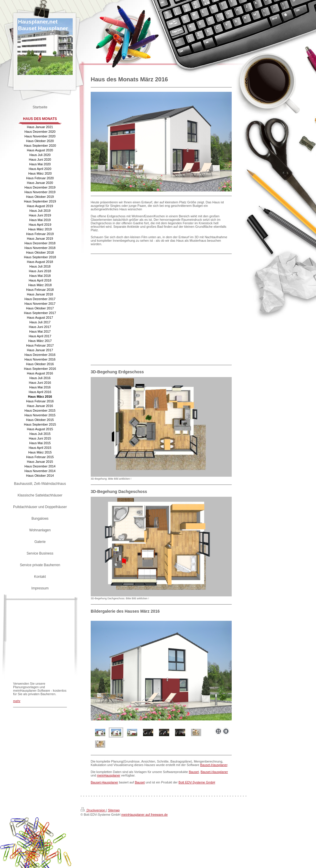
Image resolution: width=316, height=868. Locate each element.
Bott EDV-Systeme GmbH (197, 782)
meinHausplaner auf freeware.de (144, 815)
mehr (17, 701)
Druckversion (93, 810)
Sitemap (114, 810)
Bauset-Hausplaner (214, 765)
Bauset (194, 772)
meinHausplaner (108, 775)
